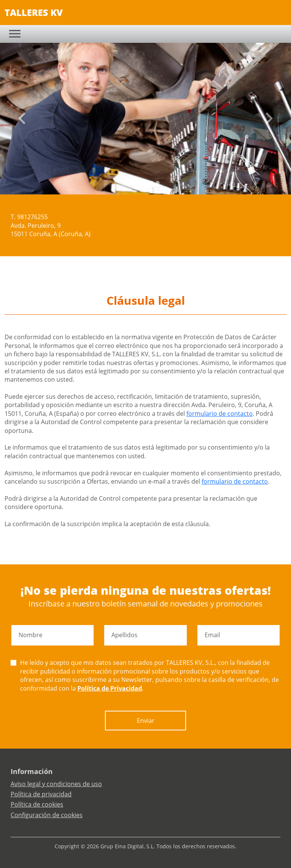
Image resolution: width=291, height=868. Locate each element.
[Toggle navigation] (15, 34)
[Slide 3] (152, 183)
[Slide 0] (133, 183)
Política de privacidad (41, 794)
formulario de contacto (220, 414)
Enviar (146, 721)
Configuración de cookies (47, 815)
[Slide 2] (145, 183)
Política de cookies (37, 804)
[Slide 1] (139, 183)
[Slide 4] (158, 183)
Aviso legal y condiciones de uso (56, 784)
